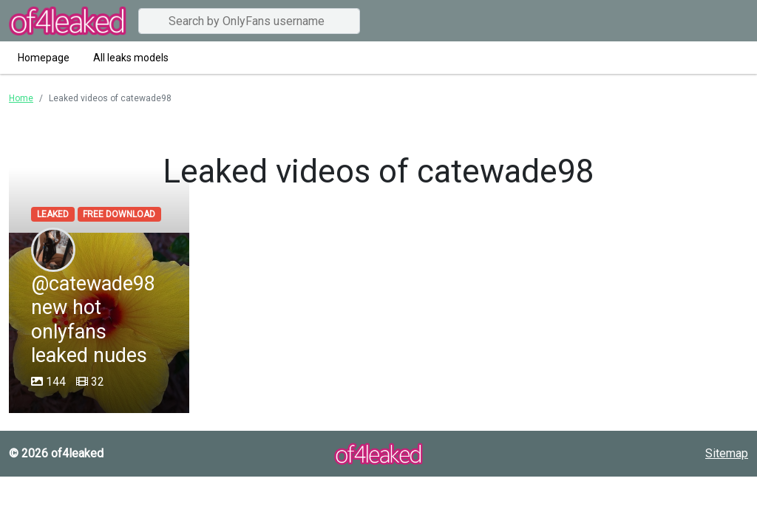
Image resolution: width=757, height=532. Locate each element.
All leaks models (131, 58)
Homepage (44, 58)
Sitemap (727, 453)
